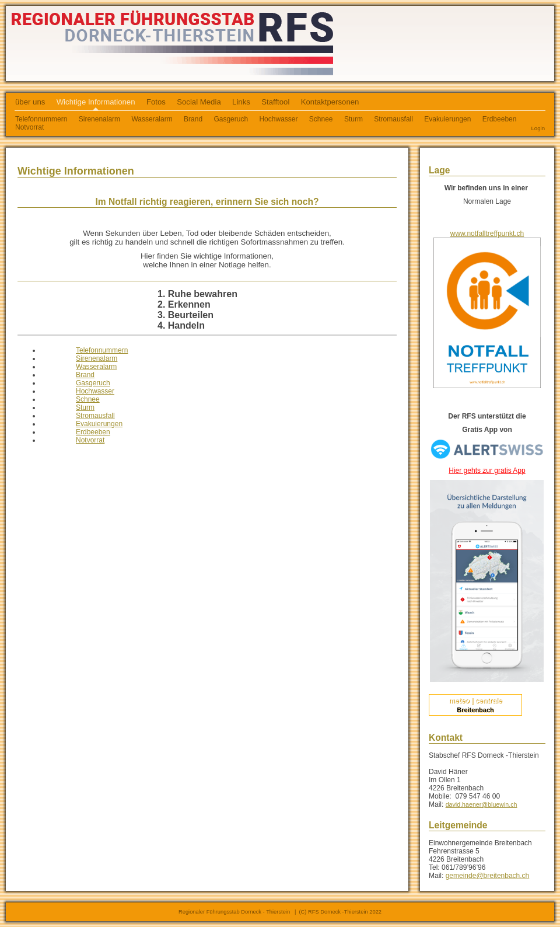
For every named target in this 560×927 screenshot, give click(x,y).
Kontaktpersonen (330, 102)
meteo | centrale (475, 701)
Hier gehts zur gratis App (487, 471)
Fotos (156, 102)
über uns (30, 102)
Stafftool (275, 102)
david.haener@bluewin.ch (482, 804)
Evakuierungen (447, 119)
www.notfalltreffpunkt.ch (487, 234)
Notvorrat (29, 127)
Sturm (353, 119)
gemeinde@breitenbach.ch (488, 876)
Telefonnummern (102, 350)
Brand (193, 119)
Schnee (321, 119)
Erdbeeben (500, 119)
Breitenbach (475, 710)
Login (538, 128)
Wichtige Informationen (96, 102)
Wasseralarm (152, 119)
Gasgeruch (231, 119)
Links (241, 102)
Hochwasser (278, 119)
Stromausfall (393, 119)
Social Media (199, 102)
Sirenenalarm (99, 119)
